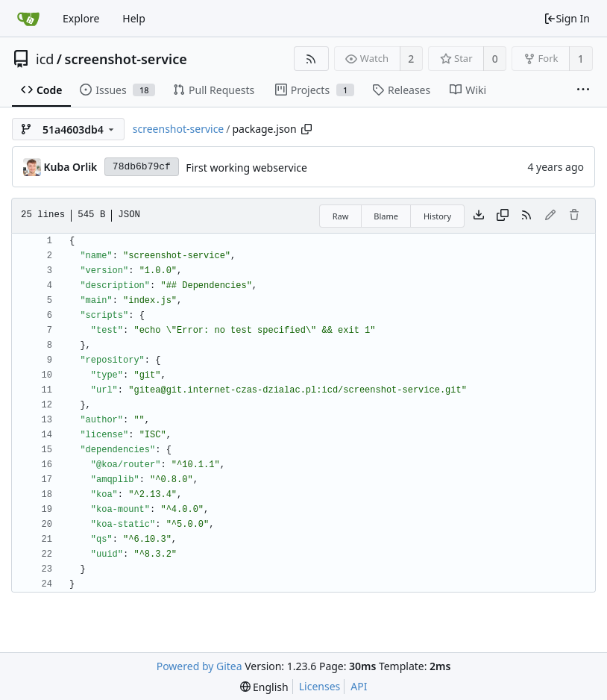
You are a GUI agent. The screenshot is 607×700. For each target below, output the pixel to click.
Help (134, 18)
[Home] (28, 19)
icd (45, 59)
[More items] (583, 90)
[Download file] (479, 216)
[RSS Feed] (311, 59)
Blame (386, 216)
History (437, 216)
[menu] (264, 687)
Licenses (320, 686)
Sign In (567, 18)
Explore (81, 18)
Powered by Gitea (199, 666)
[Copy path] (306, 129)
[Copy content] (503, 216)
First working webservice (246, 168)
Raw (341, 216)
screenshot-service (126, 59)
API (359, 686)
